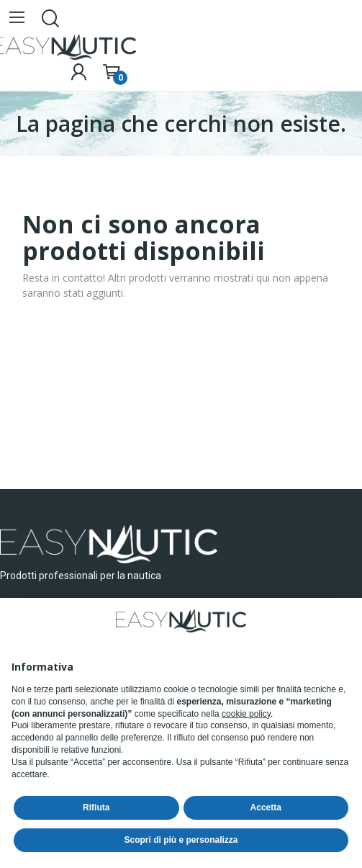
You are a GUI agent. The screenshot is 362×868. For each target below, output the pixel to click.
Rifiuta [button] (96, 807)
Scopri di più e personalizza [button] (181, 840)
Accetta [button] (266, 807)
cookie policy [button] (246, 714)
